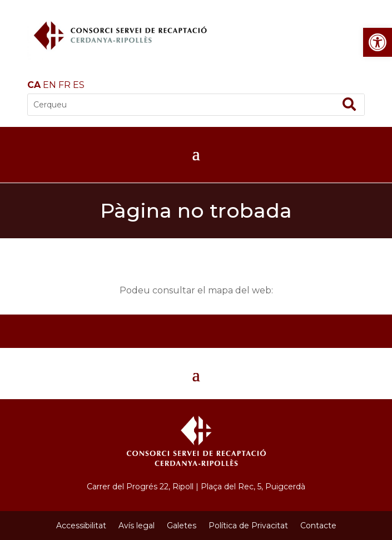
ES (79, 85)
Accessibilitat (81, 526)
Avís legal (137, 526)
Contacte (318, 526)
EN (49, 85)
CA (34, 85)
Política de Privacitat (248, 526)
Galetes (182, 526)
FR (64, 85)
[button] (378, 42)
